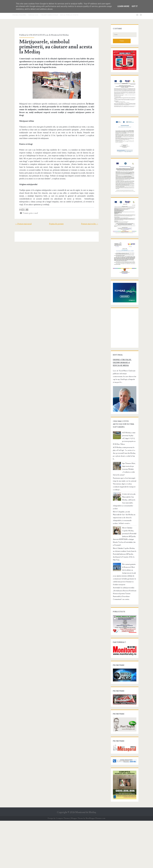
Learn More (123, 6)
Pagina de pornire (56, 210)
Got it (135, 6)
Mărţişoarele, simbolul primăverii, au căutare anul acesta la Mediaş (54, 44)
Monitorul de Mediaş (86, 860)
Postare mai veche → (93, 210)
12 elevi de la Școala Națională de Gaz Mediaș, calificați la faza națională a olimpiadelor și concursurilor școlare (124, 540)
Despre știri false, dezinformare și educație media (124, 414)
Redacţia (33, 15)
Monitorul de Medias (57, 35)
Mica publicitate (69, 15)
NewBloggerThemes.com (95, 866)
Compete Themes (63, 866)
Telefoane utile (49, 15)
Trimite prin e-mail (26, 199)
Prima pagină (19, 15)
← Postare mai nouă (20, 210)
